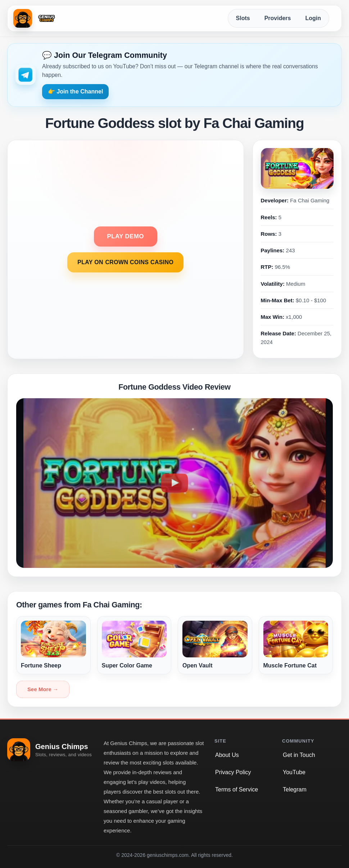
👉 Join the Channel (75, 91)
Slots (243, 18)
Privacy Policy (233, 772)
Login (313, 18)
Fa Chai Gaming (310, 200)
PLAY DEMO (126, 236)
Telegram (295, 789)
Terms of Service (237, 789)
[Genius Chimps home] (35, 18)
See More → (43, 689)
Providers (278, 18)
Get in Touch (299, 755)
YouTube (294, 772)
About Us (227, 755)
